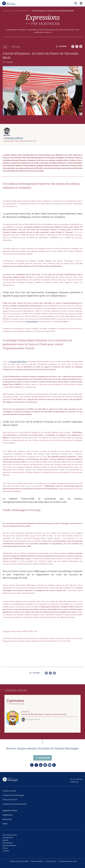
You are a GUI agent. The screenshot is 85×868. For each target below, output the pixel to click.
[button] (82, 3)
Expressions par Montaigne (20, 11)
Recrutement (8, 843)
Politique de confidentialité (19, 861)
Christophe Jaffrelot (13, 138)
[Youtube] (45, 767)
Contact (6, 851)
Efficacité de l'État (10, 803)
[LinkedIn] (81, 47)
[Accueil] (9, 3)
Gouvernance (8, 838)
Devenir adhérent (10, 846)
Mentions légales (37, 861)
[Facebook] (73, 47)
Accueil (5, 11)
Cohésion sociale (9, 794)
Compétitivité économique (14, 798)
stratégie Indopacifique (18, 365)
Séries (5, 825)
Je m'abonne (44, 761)
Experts (6, 840)
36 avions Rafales (31, 325)
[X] (77, 47)
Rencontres (7, 821)
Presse (5, 848)
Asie (5, 47)
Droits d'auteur (51, 861)
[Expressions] (42, 20)
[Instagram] (50, 767)
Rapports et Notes (10, 812)
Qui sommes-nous (10, 835)
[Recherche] (76, 3)
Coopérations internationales (15, 807)
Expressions (8, 816)
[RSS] (54, 767)
